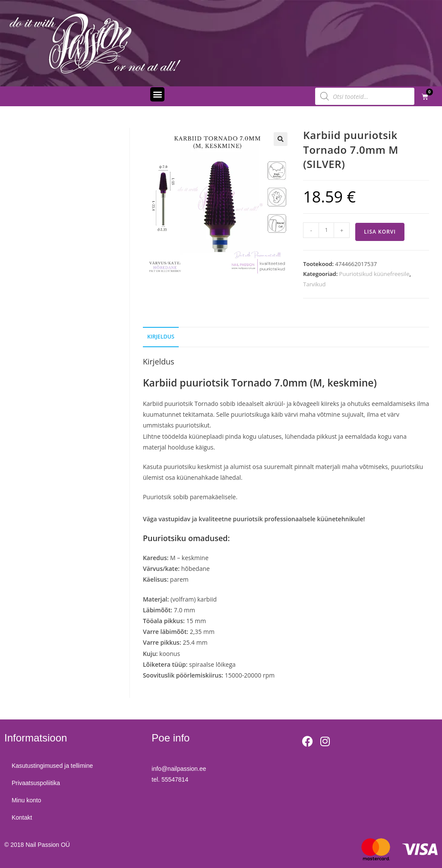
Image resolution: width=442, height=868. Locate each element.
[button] (157, 94)
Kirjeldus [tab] (161, 337)
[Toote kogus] (326, 230)
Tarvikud (314, 284)
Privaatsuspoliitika (37, 783)
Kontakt (23, 817)
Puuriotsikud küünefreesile (374, 274)
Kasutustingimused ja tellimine (54, 766)
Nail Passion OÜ (48, 845)
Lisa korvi (380, 232)
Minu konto (28, 800)
